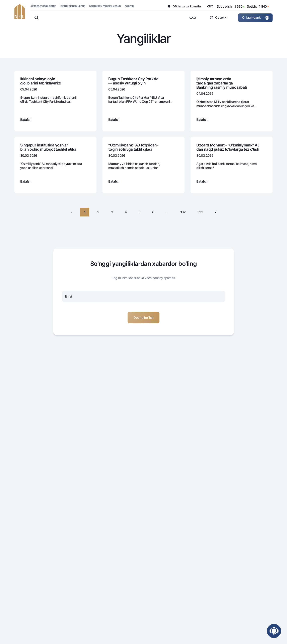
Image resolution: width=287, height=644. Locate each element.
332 (183, 212)
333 (200, 212)
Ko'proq (129, 6)
